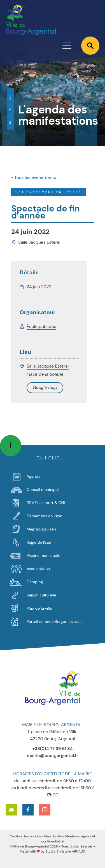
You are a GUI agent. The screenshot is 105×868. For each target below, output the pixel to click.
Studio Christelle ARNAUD (65, 851)
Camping (35, 582)
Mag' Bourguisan (41, 529)
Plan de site (53, 836)
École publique (41, 327)
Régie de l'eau (39, 542)
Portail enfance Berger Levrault (54, 621)
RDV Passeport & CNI (46, 503)
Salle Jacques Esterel (48, 366)
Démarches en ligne (44, 516)
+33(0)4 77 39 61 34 (52, 749)
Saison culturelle (41, 595)
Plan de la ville (39, 608)
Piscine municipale (43, 555)
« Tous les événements (34, 177)
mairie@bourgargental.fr (53, 756)
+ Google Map (45, 388)
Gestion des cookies (26, 836)
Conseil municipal (43, 489)
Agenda (33, 476)
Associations (38, 569)
